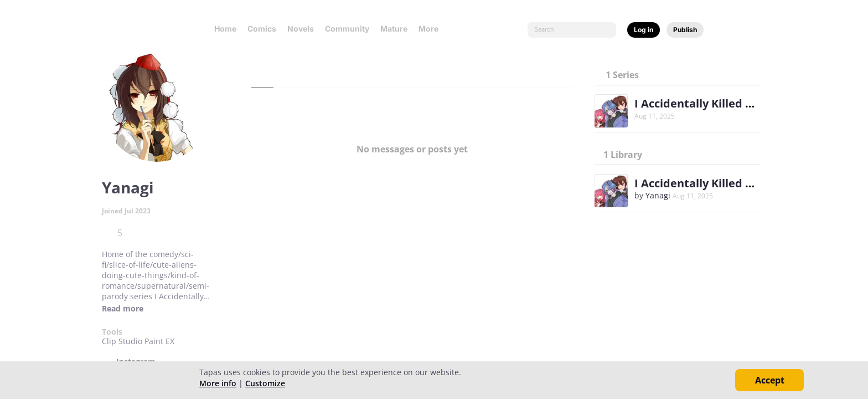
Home (225, 29)
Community (347, 29)
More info (218, 383)
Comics (262, 29)
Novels (301, 29)
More (432, 29)
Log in (644, 30)
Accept (770, 380)
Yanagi (658, 195)
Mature (394, 29)
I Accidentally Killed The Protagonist (733, 103)
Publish (685, 30)
